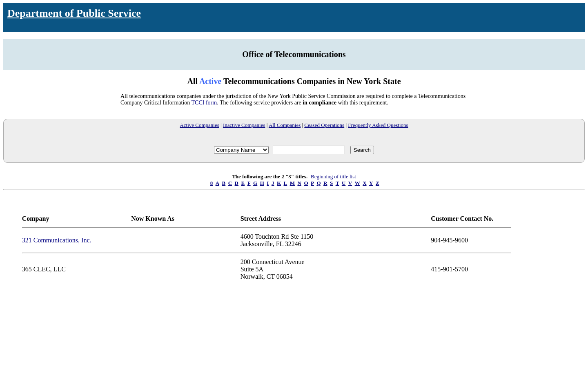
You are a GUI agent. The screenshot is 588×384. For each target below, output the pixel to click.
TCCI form (204, 103)
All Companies (285, 125)
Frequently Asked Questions (378, 125)
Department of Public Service (74, 13)
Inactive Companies (244, 125)
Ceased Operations (324, 125)
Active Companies (199, 125)
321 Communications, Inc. (57, 240)
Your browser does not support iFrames (294, 340)
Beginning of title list (333, 176)
